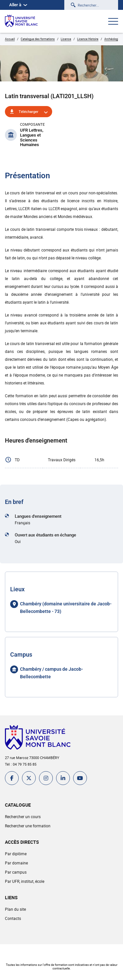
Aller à (18, 5)
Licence (66, 39)
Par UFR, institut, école (25, 881)
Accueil (10, 39)
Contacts (13, 918)
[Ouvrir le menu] (113, 22)
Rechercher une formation (28, 826)
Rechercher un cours (23, 817)
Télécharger (29, 111)
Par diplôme (16, 854)
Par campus (16, 872)
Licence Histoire (88, 39)
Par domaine (16, 863)
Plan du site (15, 909)
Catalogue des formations (38, 39)
